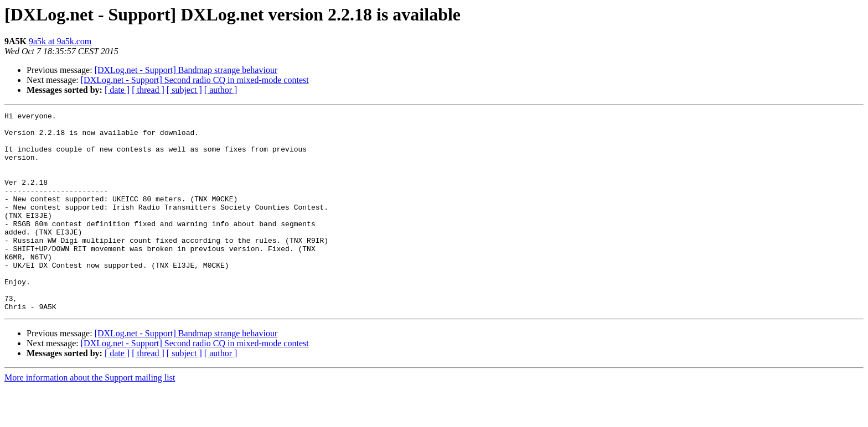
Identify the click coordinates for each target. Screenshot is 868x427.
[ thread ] (148, 90)
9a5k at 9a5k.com (60, 41)
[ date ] (117, 90)
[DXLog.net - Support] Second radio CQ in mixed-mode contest (195, 80)
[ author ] (221, 90)
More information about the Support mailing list (90, 417)
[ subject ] (184, 90)
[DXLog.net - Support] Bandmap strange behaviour (186, 70)
